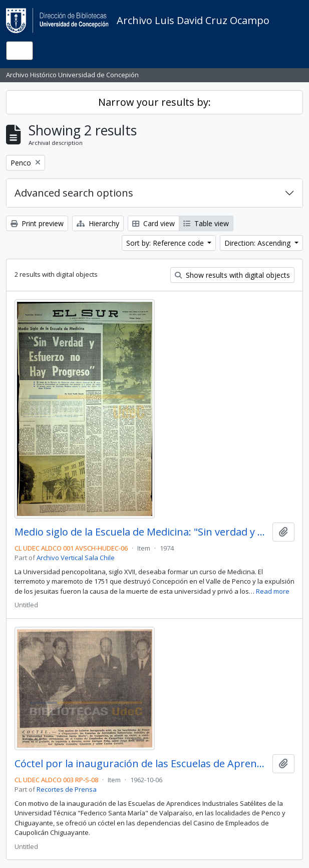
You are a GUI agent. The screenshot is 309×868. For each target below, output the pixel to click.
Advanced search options (74, 193)
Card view (153, 223)
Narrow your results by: (154, 102)
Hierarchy (98, 223)
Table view (206, 223)
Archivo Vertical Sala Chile (76, 558)
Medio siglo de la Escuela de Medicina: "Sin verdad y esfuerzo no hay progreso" (141, 532)
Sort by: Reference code (166, 243)
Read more (273, 591)
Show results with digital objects (232, 275)
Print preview (37, 223)
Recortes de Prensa (67, 789)
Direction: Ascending (258, 243)
